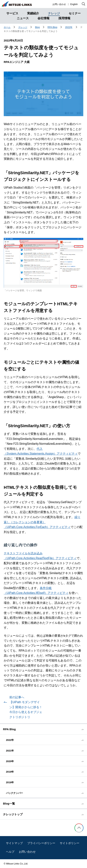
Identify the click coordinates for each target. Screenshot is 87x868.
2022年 (69, 27)
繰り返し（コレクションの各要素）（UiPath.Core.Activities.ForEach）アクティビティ (42, 522)
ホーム (7, 27)
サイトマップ (14, 843)
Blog (37, 27)
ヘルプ (10, 852)
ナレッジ (23, 27)
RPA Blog (52, 27)
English (74, 4)
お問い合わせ (59, 4)
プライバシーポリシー (41, 843)
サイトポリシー (70, 843)
